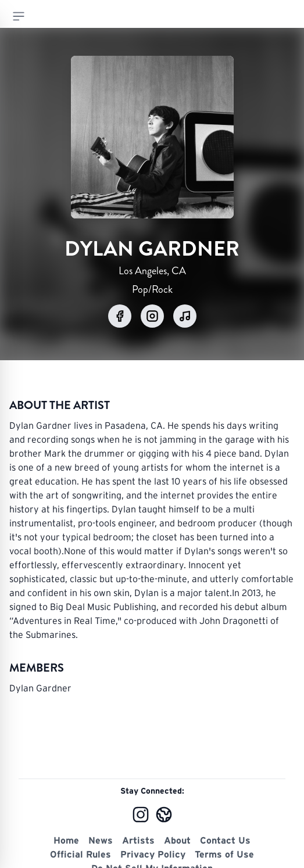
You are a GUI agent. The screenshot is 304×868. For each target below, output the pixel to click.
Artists (138, 840)
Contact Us (225, 840)
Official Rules (81, 854)
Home (66, 840)
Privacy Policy (153, 854)
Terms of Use (224, 854)
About (177, 840)
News (101, 840)
